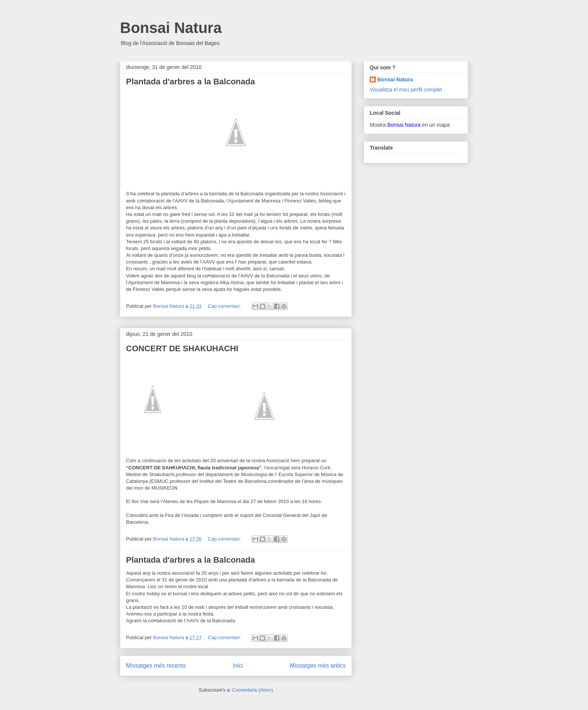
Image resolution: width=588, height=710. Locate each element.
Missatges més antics (318, 666)
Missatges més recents (156, 666)
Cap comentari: (225, 306)
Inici (238, 666)
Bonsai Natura (171, 28)
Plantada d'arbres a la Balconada (190, 82)
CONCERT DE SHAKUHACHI (182, 348)
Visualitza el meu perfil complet (406, 90)
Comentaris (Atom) (253, 690)
